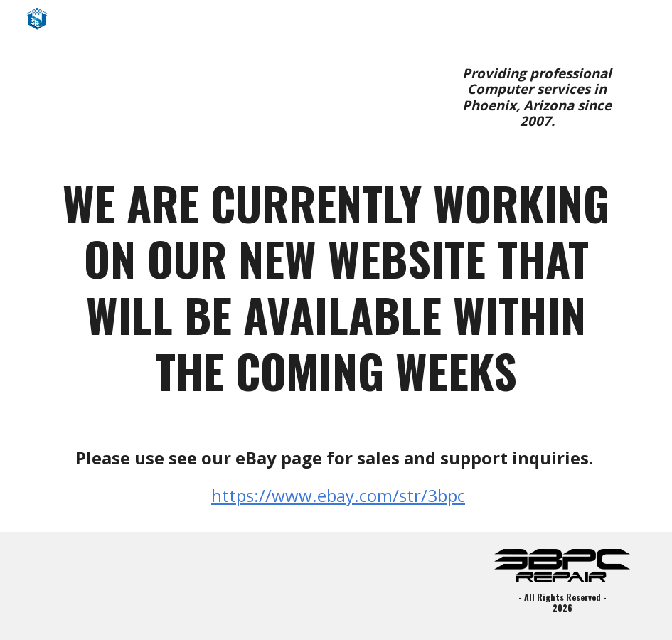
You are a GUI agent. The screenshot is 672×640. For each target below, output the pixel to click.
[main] (538, 97)
